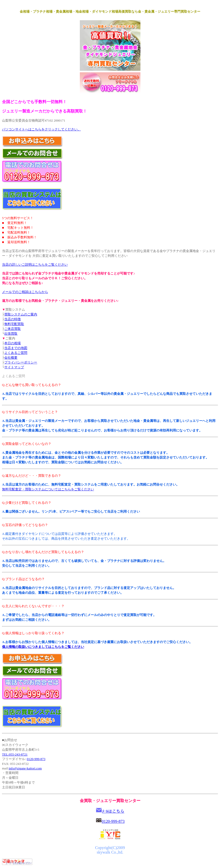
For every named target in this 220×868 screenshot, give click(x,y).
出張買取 (11, 334)
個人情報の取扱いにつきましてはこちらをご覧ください (43, 647)
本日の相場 (13, 343)
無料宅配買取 (14, 324)
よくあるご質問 (16, 353)
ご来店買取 (13, 329)
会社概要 (11, 358)
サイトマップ (14, 367)
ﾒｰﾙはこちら (113, 811)
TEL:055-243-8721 (15, 754)
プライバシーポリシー (21, 362)
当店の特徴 (13, 319)
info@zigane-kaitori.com (25, 768)
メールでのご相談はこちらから (25, 292)
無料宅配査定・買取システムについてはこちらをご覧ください (48, 489)
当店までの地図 (16, 348)
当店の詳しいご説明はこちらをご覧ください (35, 265)
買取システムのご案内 (21, 314)
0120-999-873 (36, 759)
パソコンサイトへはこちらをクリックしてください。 (41, 129)
